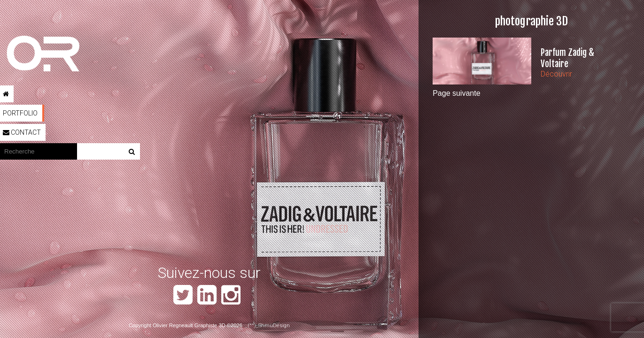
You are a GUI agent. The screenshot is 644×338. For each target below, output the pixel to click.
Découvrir (556, 74)
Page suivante (456, 93)
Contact (22, 132)
